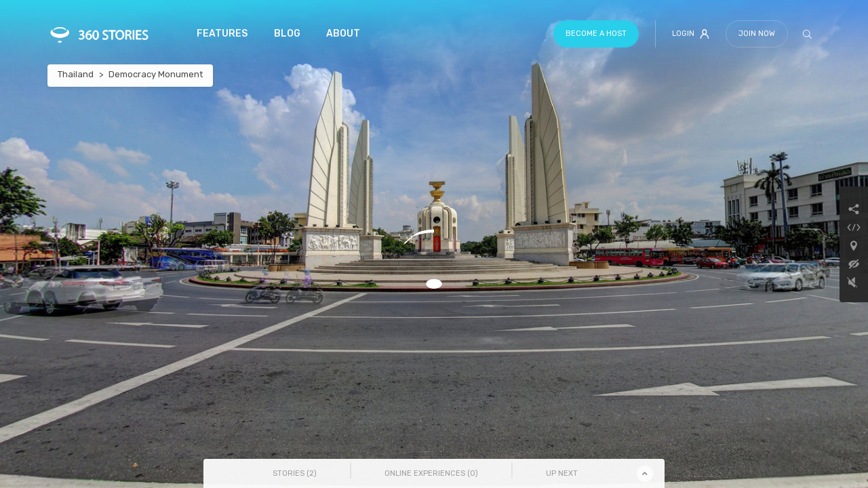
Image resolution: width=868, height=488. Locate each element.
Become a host (596, 34)
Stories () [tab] (295, 473)
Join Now (757, 34)
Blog (287, 34)
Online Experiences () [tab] (431, 473)
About (343, 34)
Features (222, 34)
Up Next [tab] (562, 473)
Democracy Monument (156, 74)
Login (691, 34)
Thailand (76, 74)
